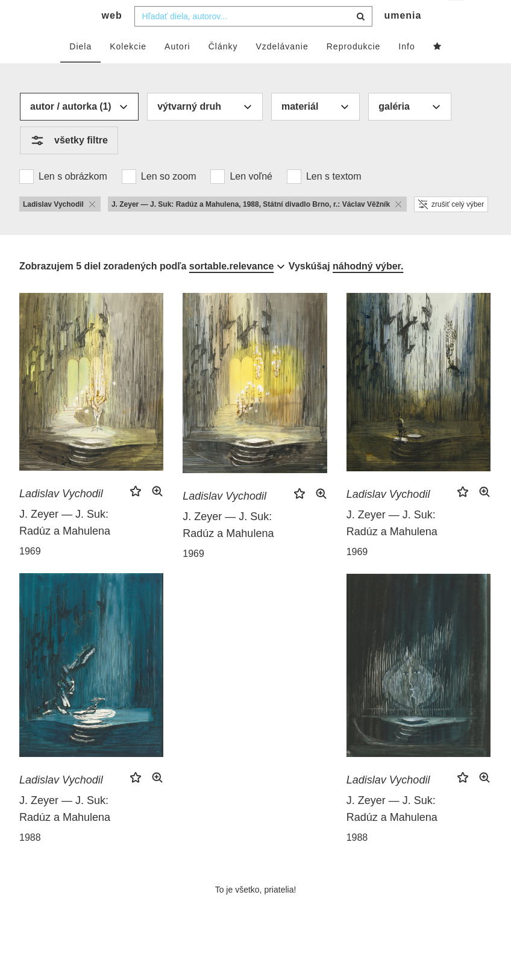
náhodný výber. (368, 290)
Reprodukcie (354, 71)
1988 (30, 862)
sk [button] (457, 18)
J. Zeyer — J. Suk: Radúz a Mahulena (65, 547)
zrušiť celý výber (451, 228)
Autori (177, 71)
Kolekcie (128, 71)
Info (406, 71)
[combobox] (253, 40)
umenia (403, 39)
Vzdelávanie (282, 71)
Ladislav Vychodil (61, 518)
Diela (80, 71)
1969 (30, 575)
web (112, 39)
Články (223, 71)
